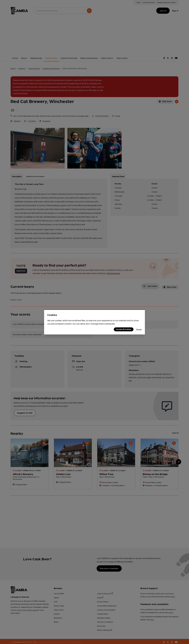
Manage (139, 329)
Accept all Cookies (124, 329)
